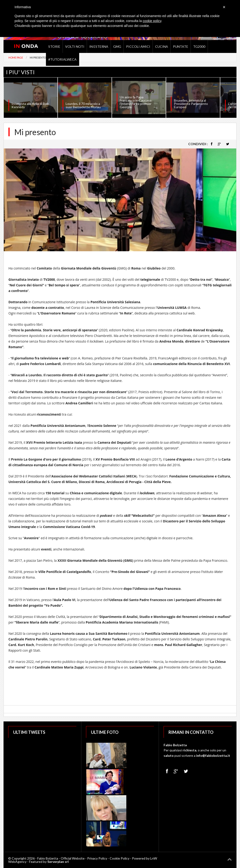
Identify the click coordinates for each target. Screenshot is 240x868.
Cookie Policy (120, 858)
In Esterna (99, 46)
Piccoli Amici (138, 46)
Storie (54, 46)
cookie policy (152, 21)
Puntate (181, 46)
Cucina (162, 46)
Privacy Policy (97, 858)
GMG (117, 46)
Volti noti (75, 46)
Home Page (16, 57)
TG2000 (199, 46)
